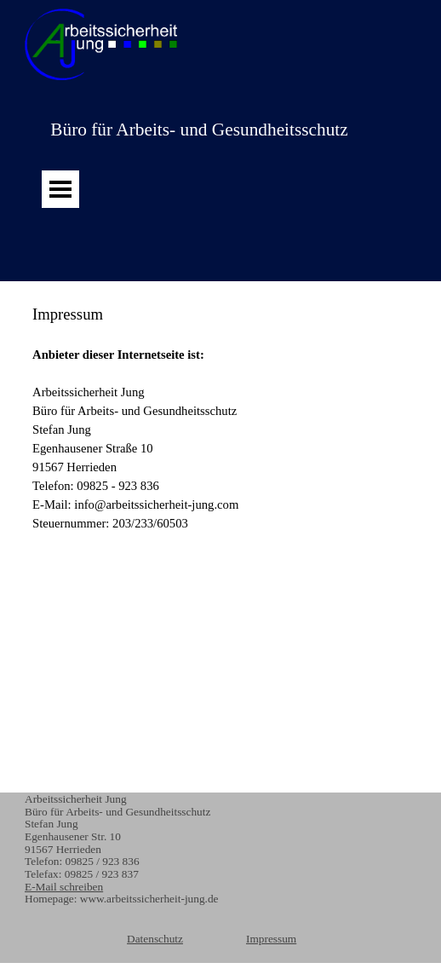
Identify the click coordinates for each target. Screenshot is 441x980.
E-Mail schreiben (64, 887)
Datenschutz (155, 939)
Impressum (271, 939)
